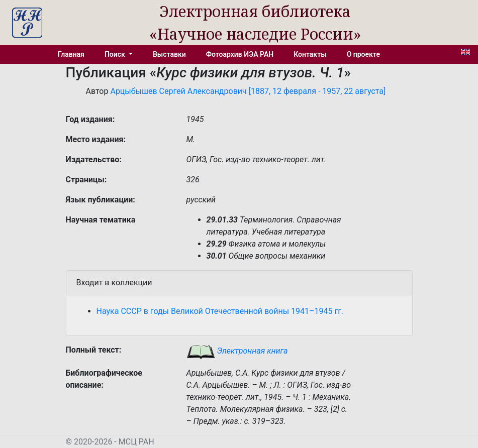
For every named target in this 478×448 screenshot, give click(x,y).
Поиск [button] (116, 54)
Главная (71, 54)
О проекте (363, 54)
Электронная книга (237, 351)
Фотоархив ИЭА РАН (240, 54)
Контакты (310, 54)
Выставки (169, 54)
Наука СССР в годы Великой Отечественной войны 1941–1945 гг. (220, 311)
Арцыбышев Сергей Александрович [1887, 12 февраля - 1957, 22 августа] (248, 91)
